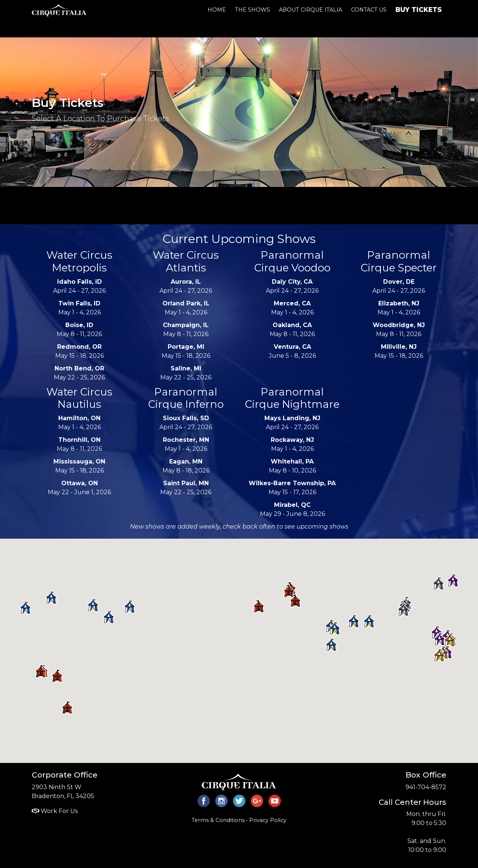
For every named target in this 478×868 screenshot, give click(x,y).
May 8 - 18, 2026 (186, 466)
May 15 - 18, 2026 (80, 351)
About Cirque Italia (311, 10)
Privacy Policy (268, 820)
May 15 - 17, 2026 (292, 488)
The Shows (252, 10)
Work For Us (55, 811)
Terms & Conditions (218, 820)
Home (217, 10)
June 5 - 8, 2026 (292, 351)
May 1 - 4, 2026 (80, 308)
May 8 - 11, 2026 (79, 330)
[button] (130, 607)
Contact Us (369, 10)
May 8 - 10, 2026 (292, 466)
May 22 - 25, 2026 (79, 373)
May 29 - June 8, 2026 (292, 509)
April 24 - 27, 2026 (79, 286)
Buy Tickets (419, 10)
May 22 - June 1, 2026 (79, 488)
